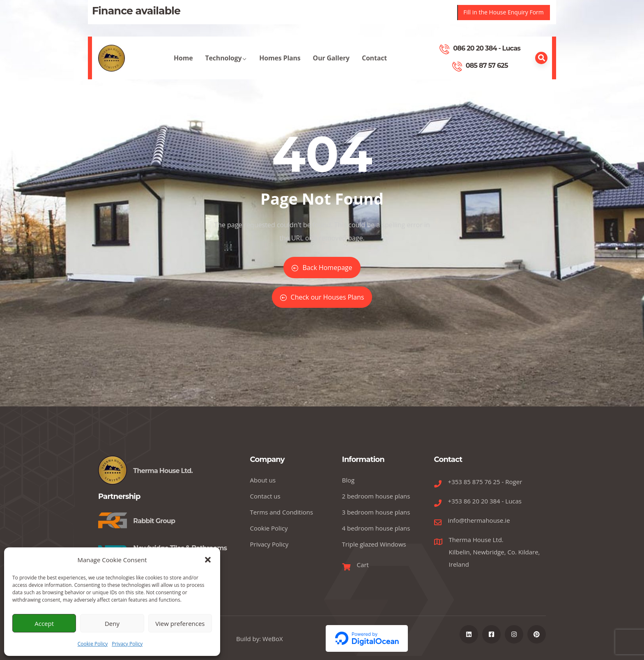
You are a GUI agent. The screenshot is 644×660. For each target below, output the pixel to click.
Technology (226, 66)
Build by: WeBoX (260, 639)
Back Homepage (322, 268)
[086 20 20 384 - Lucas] (444, 49)
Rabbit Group (154, 521)
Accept (44, 623)
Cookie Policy (93, 644)
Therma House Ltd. (163, 471)
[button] (208, 560)
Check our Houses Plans (322, 297)
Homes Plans (280, 66)
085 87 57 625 (487, 66)
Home (183, 66)
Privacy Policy (127, 644)
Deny (112, 623)
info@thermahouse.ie (479, 520)
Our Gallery (331, 66)
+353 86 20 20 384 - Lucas (485, 501)
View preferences (180, 623)
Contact (374, 66)
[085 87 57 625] (457, 67)
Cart (363, 565)
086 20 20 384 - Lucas (487, 48)
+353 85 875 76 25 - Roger (485, 482)
